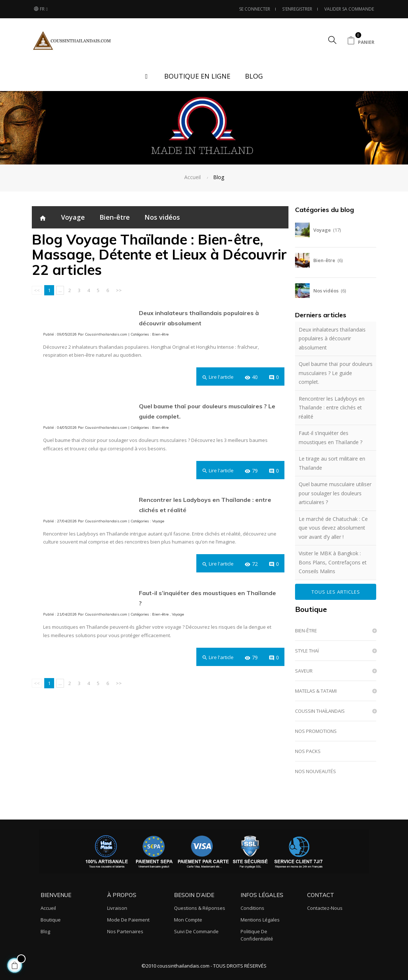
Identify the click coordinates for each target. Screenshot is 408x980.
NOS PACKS (308, 751)
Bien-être (115, 217)
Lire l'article (218, 377)
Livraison (117, 908)
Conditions (252, 908)
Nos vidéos (162, 217)
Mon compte (188, 920)
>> (119, 290)
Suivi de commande (196, 931)
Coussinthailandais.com (106, 334)
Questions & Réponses (200, 908)
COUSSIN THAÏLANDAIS (320, 711)
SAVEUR (304, 671)
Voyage (73, 217)
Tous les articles (336, 592)
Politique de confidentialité (257, 935)
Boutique (311, 609)
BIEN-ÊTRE (306, 631)
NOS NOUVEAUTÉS (316, 771)
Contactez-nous (325, 908)
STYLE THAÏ (307, 651)
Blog (45, 931)
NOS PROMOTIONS (316, 731)
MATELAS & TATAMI (316, 691)
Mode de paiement (128, 920)
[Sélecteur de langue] (41, 9)
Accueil (48, 908)
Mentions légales (260, 920)
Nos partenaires (125, 931)
